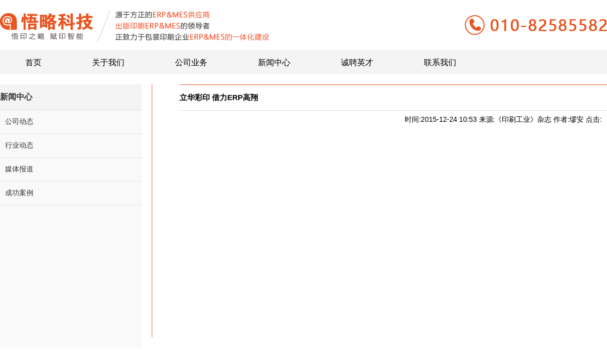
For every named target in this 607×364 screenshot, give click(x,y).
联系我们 (440, 59)
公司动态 (19, 121)
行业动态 (19, 145)
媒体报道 (19, 169)
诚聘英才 (357, 59)
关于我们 (108, 59)
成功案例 (19, 193)
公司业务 (191, 59)
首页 (33, 59)
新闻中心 (274, 59)
